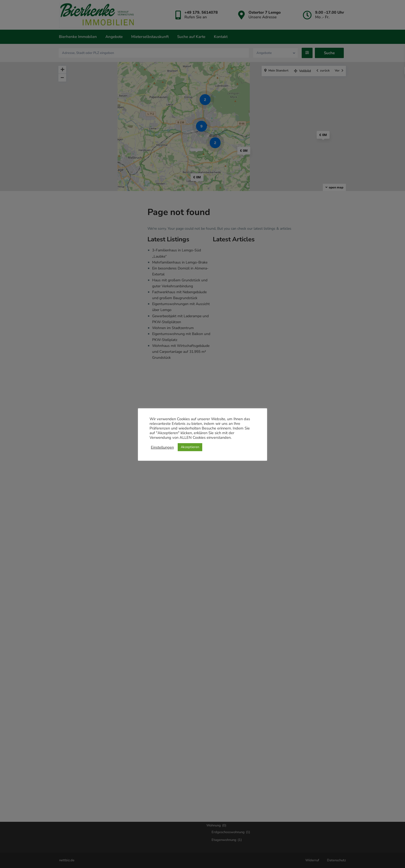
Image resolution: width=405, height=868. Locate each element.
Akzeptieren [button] (190, 447)
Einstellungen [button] (162, 447)
